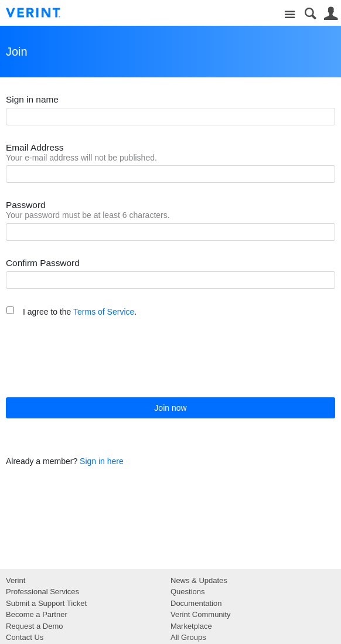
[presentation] (95, 357)
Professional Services (42, 592)
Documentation (196, 603)
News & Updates (199, 580)
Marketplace (191, 626)
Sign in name (32, 99)
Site (290, 15)
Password (26, 205)
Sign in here (102, 461)
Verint (16, 580)
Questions (188, 592)
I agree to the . (80, 312)
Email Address (35, 147)
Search (310, 14)
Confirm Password (43, 263)
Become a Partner (37, 614)
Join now (170, 408)
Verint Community (201, 614)
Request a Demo (35, 626)
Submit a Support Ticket (46, 603)
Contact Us (25, 637)
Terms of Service (104, 312)
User (331, 14)
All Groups (188, 637)
